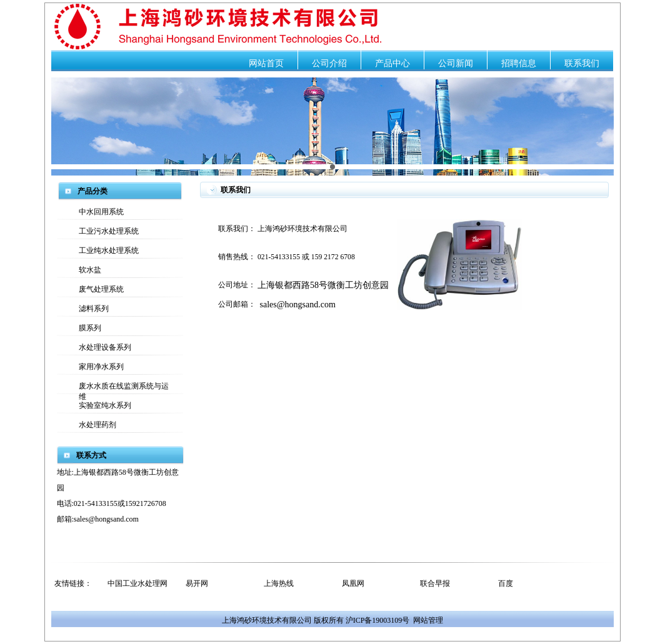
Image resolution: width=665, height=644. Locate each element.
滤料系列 (94, 309)
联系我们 (582, 63)
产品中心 (392, 63)
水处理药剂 (97, 425)
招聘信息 (519, 63)
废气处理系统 (101, 289)
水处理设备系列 (105, 347)
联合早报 (435, 583)
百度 (506, 583)
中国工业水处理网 (137, 583)
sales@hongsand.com (298, 305)
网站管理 (428, 620)
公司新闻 (456, 63)
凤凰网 (353, 583)
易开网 (197, 583)
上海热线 (279, 583)
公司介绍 (329, 63)
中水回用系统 (101, 212)
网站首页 (266, 63)
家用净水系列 (101, 367)
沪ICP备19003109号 (378, 620)
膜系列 (90, 328)
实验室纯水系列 (105, 405)
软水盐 (90, 270)
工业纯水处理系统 (109, 250)
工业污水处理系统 (109, 231)
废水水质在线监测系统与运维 (124, 388)
